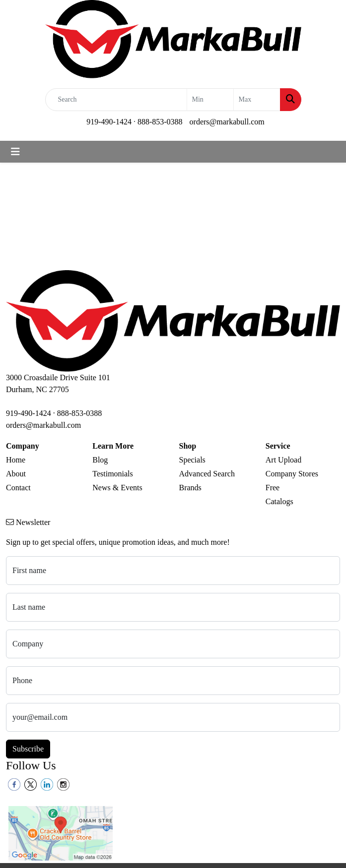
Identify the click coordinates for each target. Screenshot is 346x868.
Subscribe (28, 749)
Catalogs (279, 501)
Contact (18, 488)
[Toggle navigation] (15, 152)
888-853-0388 (160, 122)
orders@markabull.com (227, 122)
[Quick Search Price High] (257, 100)
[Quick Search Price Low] (210, 100)
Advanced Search (207, 474)
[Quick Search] (116, 100)
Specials (192, 460)
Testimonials (113, 474)
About (16, 474)
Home (16, 460)
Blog (100, 460)
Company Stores (292, 474)
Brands (190, 488)
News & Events (117, 488)
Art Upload (283, 460)
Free (273, 488)
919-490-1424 (109, 122)
